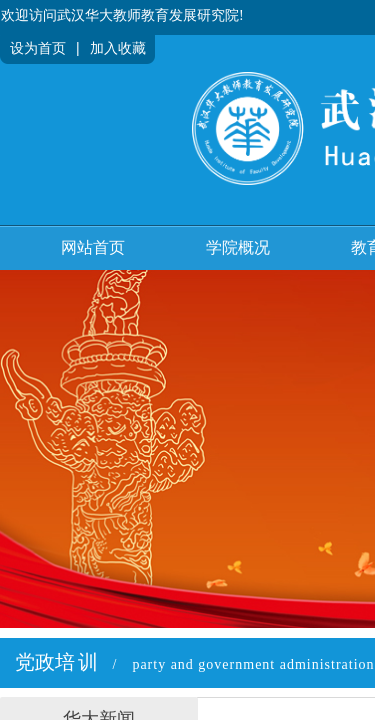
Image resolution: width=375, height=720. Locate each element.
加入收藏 (118, 48)
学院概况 (238, 247)
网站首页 (93, 247)
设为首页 (38, 48)
